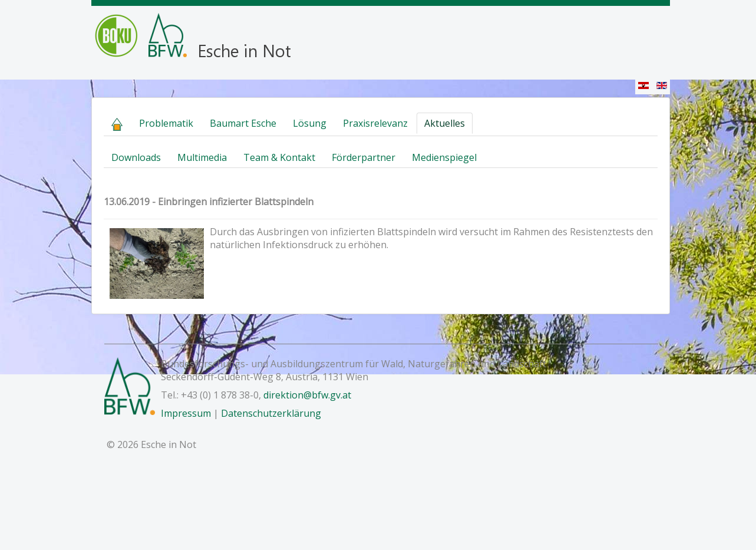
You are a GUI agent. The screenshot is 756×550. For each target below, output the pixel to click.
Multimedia (202, 157)
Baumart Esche (243, 123)
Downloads (136, 157)
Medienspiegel (444, 157)
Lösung (310, 123)
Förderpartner (364, 157)
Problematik (166, 123)
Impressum (186, 413)
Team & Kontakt (279, 157)
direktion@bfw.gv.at (307, 395)
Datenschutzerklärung (271, 413)
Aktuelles (445, 123)
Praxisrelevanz (375, 123)
